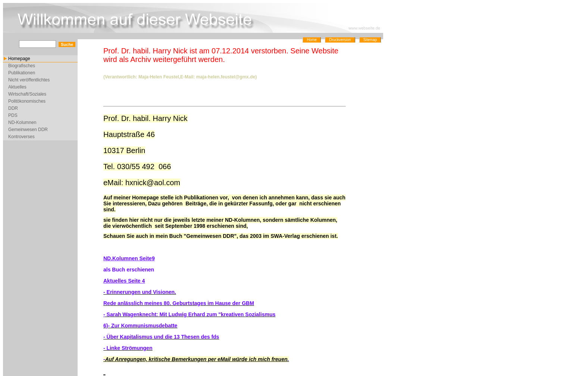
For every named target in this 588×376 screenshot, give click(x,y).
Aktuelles (17, 87)
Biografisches (22, 66)
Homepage (19, 59)
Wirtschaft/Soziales (27, 94)
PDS (13, 115)
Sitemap (370, 40)
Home (312, 40)
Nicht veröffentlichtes (29, 80)
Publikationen (22, 73)
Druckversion (340, 40)
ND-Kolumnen (22, 122)
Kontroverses (21, 137)
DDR (13, 108)
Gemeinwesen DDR (28, 130)
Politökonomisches (27, 101)
